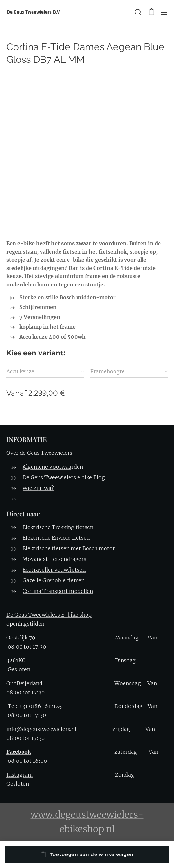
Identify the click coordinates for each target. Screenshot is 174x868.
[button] (138, 12)
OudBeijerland (24, 683)
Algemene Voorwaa (47, 467)
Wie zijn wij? (38, 488)
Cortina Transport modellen (58, 591)
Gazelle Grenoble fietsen (54, 580)
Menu (164, 12)
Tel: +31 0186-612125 (35, 706)
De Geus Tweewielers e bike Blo (62, 477)
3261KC (16, 660)
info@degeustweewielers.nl (41, 729)
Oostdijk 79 (21, 638)
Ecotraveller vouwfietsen (54, 570)
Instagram (20, 775)
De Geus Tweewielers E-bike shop (49, 615)
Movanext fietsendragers (54, 559)
